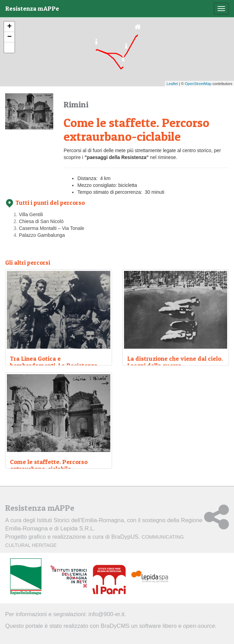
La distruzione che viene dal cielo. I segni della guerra (175, 362)
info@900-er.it (107, 614)
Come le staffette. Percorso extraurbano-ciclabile (49, 465)
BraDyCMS (115, 626)
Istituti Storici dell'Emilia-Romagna (80, 520)
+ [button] (9, 27)
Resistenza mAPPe (32, 8)
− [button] (9, 37)
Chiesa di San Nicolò (41, 221)
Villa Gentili (31, 214)
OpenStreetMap (198, 84)
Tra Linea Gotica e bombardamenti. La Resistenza (54, 362)
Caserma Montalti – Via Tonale (52, 228)
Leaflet (172, 84)
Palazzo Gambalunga (42, 235)
